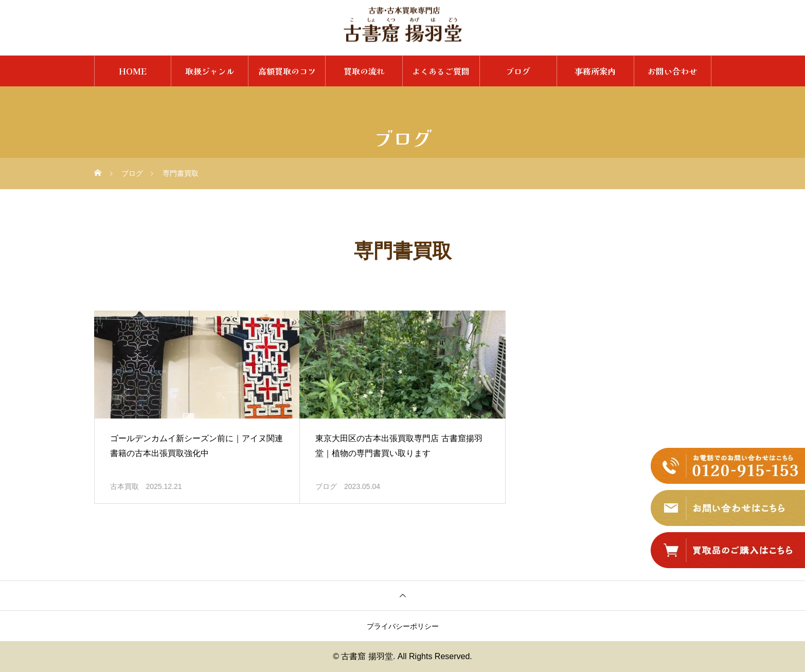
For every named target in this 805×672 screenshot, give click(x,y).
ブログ (518, 71)
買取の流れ (364, 71)
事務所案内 (595, 71)
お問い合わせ (672, 71)
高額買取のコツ (287, 71)
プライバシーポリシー (403, 626)
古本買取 (124, 486)
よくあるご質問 (441, 71)
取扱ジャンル (210, 71)
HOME (133, 71)
